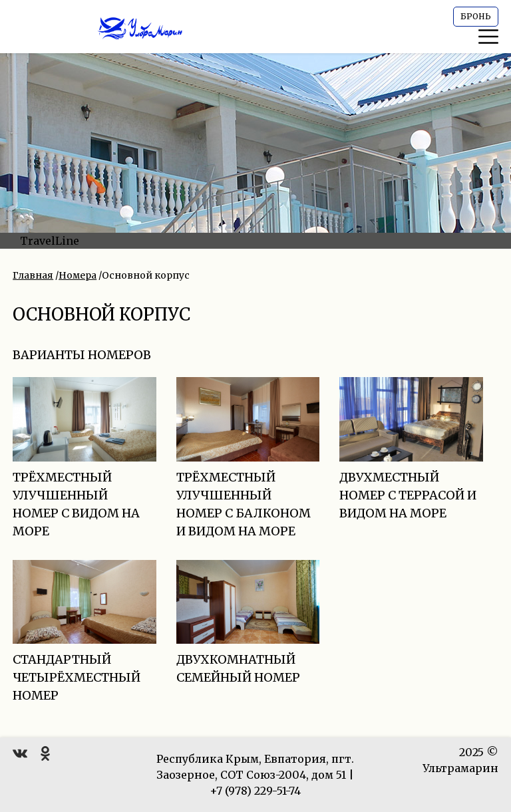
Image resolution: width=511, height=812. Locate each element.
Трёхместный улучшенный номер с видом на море (85, 476)
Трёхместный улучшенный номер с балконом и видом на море (248, 476)
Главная (33, 275)
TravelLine (50, 241)
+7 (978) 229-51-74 (255, 791)
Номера (78, 275)
